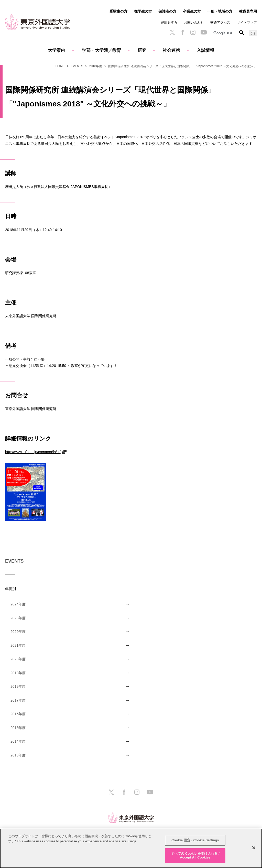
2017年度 (18, 700)
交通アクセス (220, 22)
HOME (60, 66)
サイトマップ (247, 22)
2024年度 (18, 604)
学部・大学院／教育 (101, 50)
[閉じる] (254, 848)
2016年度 (18, 714)
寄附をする (169, 22)
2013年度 (18, 755)
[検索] (226, 33)
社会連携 (171, 50)
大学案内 (57, 50)
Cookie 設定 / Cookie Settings (195, 840)
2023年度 (18, 618)
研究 (142, 50)
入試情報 (205, 50)
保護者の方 (167, 11)
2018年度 (96, 66)
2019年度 (18, 673)
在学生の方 (143, 11)
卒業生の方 (192, 11)
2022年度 (18, 632)
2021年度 (18, 645)
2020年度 (18, 659)
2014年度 (18, 741)
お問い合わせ (194, 22)
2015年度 (18, 728)
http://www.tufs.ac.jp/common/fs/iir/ (33, 452)
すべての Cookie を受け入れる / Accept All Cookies (195, 856)
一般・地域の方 (220, 11)
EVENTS (77, 66)
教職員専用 (248, 11)
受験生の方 (118, 11)
